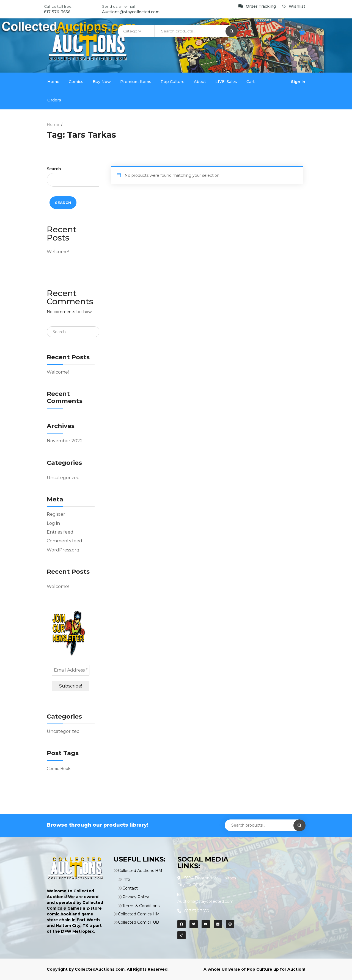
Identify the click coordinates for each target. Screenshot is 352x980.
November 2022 (65, 441)
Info (126, 879)
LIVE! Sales (226, 82)
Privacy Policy (136, 897)
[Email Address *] (71, 670)
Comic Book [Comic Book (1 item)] (59, 769)
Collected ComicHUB (138, 922)
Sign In (298, 82)
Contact (130, 888)
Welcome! (58, 252)
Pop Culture (173, 82)
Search (54, 169)
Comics (76, 82)
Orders (54, 100)
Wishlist (294, 6)
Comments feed (64, 541)
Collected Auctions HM (140, 871)
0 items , (282, 36)
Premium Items (136, 82)
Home (53, 82)
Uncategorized (63, 478)
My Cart (288, 30)
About (200, 82)
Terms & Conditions (141, 906)
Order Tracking (258, 6)
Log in (53, 523)
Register (56, 514)
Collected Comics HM (139, 914)
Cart (251, 82)
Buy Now (102, 82)
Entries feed (60, 532)
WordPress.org (63, 550)
